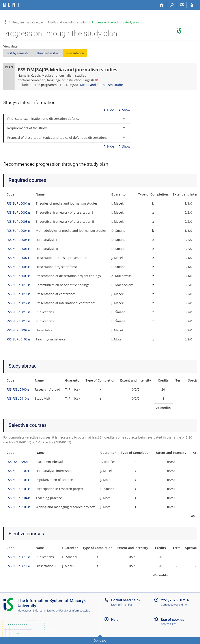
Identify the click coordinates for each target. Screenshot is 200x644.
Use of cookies (173, 620)
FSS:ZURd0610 (17, 557)
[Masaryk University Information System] (11, 5)
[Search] (172, 5)
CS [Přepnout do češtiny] (182, 5)
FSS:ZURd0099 (17, 330)
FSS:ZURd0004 (17, 231)
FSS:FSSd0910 (17, 398)
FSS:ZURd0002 (17, 212)
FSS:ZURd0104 (17, 498)
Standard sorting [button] (48, 53)
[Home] (162, 5)
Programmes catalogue (28, 22)
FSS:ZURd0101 (17, 480)
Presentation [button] (75, 53)
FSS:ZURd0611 (17, 566)
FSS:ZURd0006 (17, 249)
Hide (108, 110)
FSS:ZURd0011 (17, 294)
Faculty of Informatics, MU (75, 611)
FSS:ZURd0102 (17, 339)
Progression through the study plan (115, 22)
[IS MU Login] (192, 5)
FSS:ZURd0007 (17, 258)
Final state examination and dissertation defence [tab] (43, 119)
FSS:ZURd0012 (17, 303)
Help (115, 620)
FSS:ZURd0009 (17, 276)
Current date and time (174, 605)
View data (10, 46)
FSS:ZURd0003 (17, 221)
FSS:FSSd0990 (17, 462)
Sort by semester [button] (18, 53)
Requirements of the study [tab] (27, 128)
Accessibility (168, 624)
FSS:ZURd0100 (17, 471)
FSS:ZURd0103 (17, 489)
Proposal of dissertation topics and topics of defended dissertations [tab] (57, 138)
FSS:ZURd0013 (17, 312)
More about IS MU (28, 611)
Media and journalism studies (67, 22)
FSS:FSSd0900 (17, 389)
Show (124, 110)
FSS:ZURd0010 (17, 285)
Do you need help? (126, 600)
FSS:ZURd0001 (17, 203)
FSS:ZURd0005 (17, 240)
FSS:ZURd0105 (17, 507)
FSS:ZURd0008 (17, 267)
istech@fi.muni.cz (122, 605)
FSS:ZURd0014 (17, 321)
